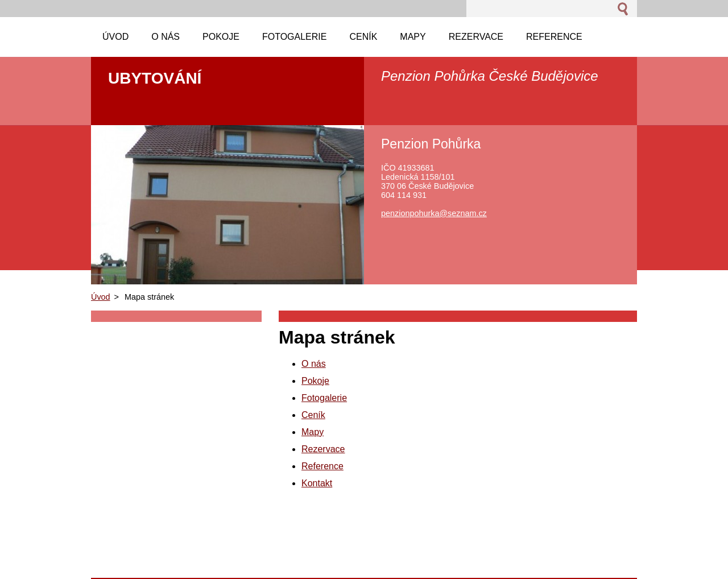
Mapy (313, 432)
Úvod (101, 297)
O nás (314, 364)
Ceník (313, 415)
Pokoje (315, 381)
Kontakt (317, 483)
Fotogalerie (324, 398)
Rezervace (323, 449)
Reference (322, 466)
